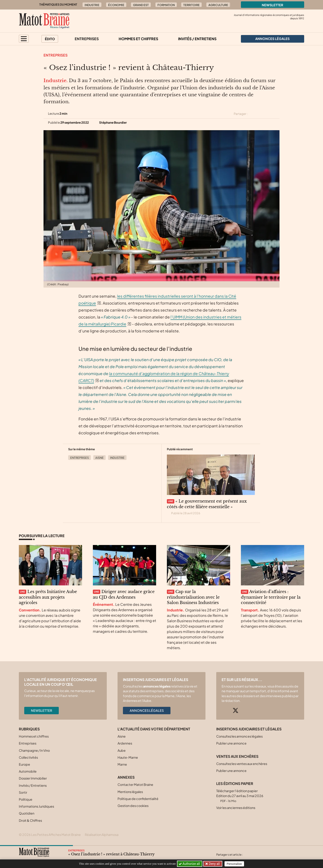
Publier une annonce (231, 743)
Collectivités (28, 757)
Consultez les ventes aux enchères (242, 764)
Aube (122, 750)
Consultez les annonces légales (239, 736)
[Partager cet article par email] (277, 114)
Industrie (92, 5)
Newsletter (273, 5)
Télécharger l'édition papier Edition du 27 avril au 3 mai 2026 (240, 796)
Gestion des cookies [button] (133, 806)
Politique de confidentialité (138, 799)
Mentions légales (130, 792)
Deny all (214, 864)
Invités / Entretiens (197, 39)
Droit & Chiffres (30, 820)
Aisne (99, 458)
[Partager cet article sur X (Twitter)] (253, 114)
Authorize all (190, 864)
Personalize (235, 864)
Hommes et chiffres (138, 39)
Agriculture (218, 5)
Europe (24, 764)
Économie (116, 5)
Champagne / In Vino (34, 750)
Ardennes (125, 743)
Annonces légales (147, 710)
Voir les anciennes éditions (236, 808)
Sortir (23, 792)
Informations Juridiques (36, 806)
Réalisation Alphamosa (102, 835)
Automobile (28, 771)
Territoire (191, 5)
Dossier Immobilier (33, 778)
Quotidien (27, 813)
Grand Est (141, 5)
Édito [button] (50, 39)
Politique (26, 799)
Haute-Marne (128, 757)
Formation (166, 5)
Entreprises (87, 39)
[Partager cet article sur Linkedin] (269, 114)
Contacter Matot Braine (135, 784)
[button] (24, 39)
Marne (122, 764)
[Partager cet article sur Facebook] (261, 114)
